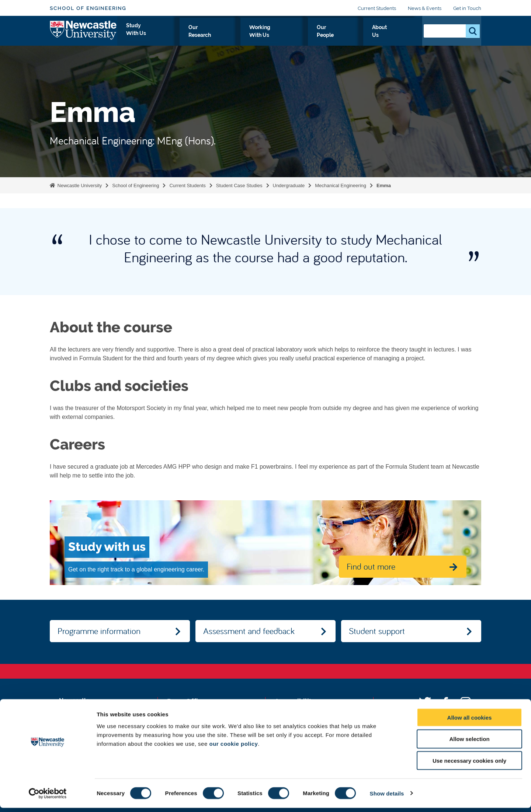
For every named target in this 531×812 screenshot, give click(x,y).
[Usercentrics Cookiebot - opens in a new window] (48, 798)
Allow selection (469, 743)
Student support (377, 631)
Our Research (249, 36)
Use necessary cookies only (469, 765)
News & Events (425, 8)
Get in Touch (467, 8)
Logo (84, 34)
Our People (356, 36)
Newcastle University (79, 185)
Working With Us (304, 36)
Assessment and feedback (249, 631)
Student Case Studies (239, 185)
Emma (384, 185)
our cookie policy (233, 748)
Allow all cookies (470, 722)
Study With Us (198, 36)
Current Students (377, 8)
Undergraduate (289, 185)
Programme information (99, 631)
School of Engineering (88, 8)
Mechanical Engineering (341, 185)
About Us (397, 36)
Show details (387, 797)
